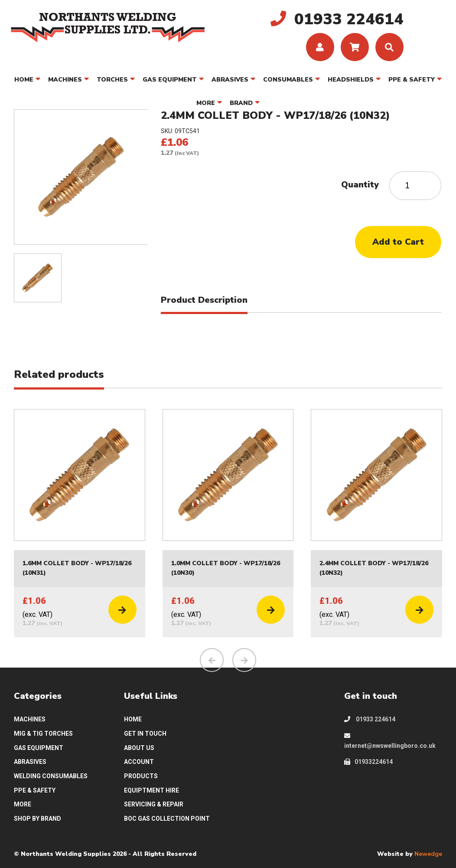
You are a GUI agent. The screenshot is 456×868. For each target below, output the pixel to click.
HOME (24, 80)
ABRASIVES (230, 80)
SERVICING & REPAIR (154, 804)
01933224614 (368, 762)
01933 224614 (370, 719)
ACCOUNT (139, 762)
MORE (206, 103)
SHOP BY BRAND (37, 819)
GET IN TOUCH (145, 734)
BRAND (241, 103)
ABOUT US (139, 748)
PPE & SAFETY (412, 80)
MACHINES (65, 80)
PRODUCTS (141, 776)
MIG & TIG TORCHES (43, 734)
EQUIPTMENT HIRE (151, 790)
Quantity (360, 185)
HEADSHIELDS (351, 80)
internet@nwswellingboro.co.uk (390, 741)
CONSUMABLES (288, 80)
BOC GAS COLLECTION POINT (167, 819)
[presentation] (212, 660)
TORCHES (112, 80)
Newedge (428, 854)
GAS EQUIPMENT (170, 80)
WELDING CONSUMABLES (51, 776)
